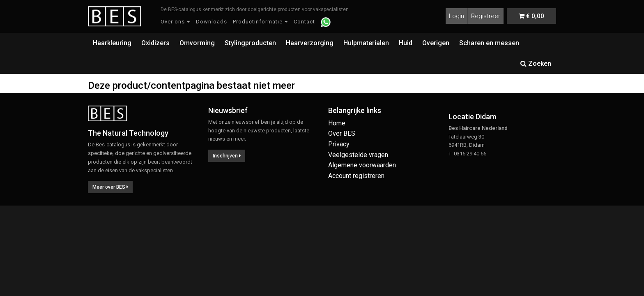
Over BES (342, 133)
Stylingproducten (250, 43)
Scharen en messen (489, 43)
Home (337, 123)
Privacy (339, 144)
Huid (406, 43)
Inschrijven (227, 156)
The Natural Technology (128, 133)
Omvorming (197, 43)
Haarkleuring (112, 43)
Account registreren (356, 176)
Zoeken (536, 64)
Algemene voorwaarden (362, 165)
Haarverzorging (310, 43)
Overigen (436, 43)
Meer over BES (110, 187)
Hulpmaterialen (366, 43)
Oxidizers (155, 43)
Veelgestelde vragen (358, 155)
